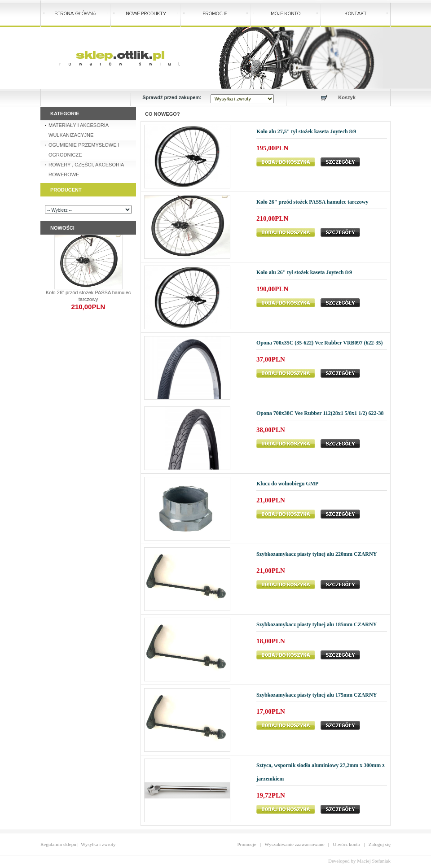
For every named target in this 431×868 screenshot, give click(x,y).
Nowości (62, 228)
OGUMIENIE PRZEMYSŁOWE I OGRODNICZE (84, 150)
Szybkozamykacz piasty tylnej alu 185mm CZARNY (317, 624)
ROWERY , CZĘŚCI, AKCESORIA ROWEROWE (86, 170)
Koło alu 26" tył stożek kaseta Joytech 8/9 (304, 272)
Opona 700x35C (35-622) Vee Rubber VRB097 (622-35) (320, 343)
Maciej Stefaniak (374, 861)
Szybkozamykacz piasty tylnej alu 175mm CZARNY (317, 695)
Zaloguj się (380, 844)
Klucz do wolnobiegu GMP (287, 484)
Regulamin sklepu (58, 844)
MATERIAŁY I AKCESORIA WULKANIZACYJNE (79, 130)
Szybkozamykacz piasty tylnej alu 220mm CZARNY (317, 554)
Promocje (247, 844)
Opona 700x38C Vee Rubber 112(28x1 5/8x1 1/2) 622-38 (320, 413)
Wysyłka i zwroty (98, 844)
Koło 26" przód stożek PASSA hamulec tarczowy (312, 202)
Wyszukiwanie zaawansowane (294, 844)
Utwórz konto (346, 844)
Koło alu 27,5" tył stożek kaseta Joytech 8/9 (306, 131)
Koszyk (347, 97)
